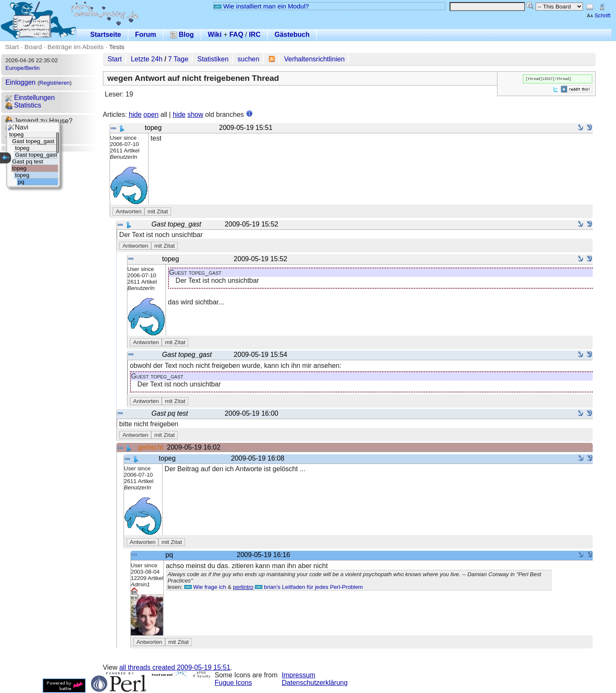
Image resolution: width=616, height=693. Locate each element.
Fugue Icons (233, 683)
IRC (255, 35)
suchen (249, 59)
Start (12, 47)
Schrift (598, 15)
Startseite (106, 35)
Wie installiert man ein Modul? (261, 6)
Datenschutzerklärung (315, 683)
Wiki (215, 35)
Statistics (23, 105)
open (151, 115)
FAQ (236, 35)
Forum (146, 35)
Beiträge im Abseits (76, 47)
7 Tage (178, 59)
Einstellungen (30, 98)
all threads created (175, 667)
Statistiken (213, 59)
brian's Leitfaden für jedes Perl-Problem (309, 587)
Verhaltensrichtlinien (314, 59)
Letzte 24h (147, 59)
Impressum (299, 675)
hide (135, 115)
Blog (182, 35)
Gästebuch (292, 35)
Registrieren (55, 83)
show (195, 115)
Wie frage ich (205, 587)
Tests (117, 47)
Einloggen (21, 82)
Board (33, 47)
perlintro (243, 587)
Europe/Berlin (23, 68)
